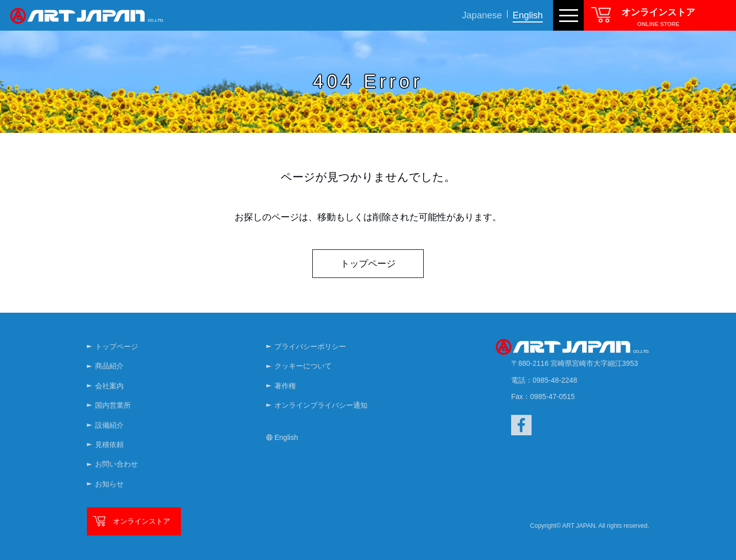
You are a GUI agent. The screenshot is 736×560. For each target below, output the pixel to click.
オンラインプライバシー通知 (321, 405)
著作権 (285, 386)
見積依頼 (109, 445)
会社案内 (109, 386)
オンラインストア (142, 521)
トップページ (368, 264)
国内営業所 (113, 405)
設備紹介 (109, 425)
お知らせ (109, 484)
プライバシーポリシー (310, 346)
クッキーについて (303, 366)
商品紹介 (109, 366)
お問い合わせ (117, 464)
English (528, 15)
